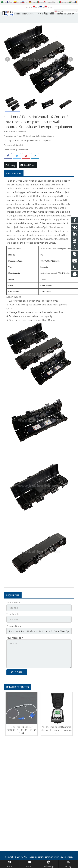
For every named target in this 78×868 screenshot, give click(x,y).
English (59, 11)
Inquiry (10, 165)
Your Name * (13, 602)
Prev (7, 59)
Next (71, 59)
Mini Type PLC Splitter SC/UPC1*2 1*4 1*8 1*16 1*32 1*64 (21, 730)
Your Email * (13, 614)
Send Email (28, 165)
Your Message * (15, 638)
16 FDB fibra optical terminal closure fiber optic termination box (57, 730)
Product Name (14, 626)
